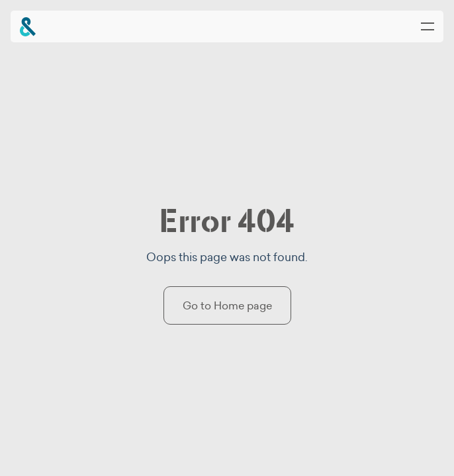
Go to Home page (227, 305)
